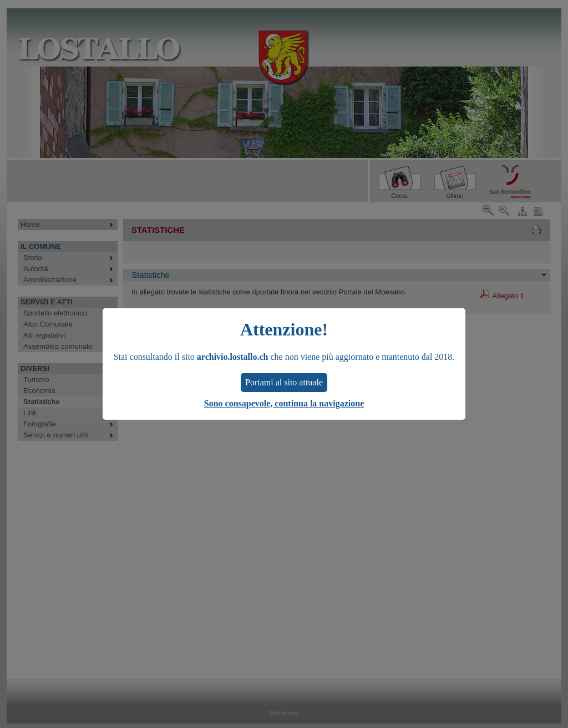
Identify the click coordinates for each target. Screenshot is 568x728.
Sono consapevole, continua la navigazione (284, 403)
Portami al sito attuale (284, 382)
